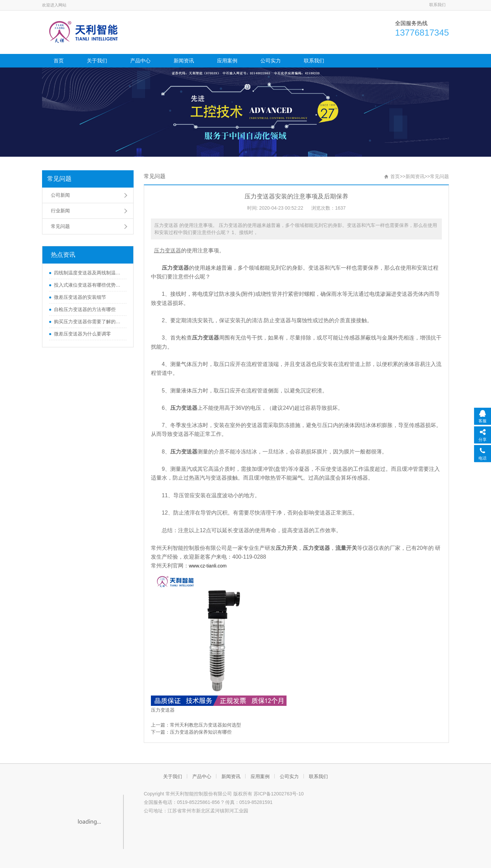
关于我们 (97, 61)
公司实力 (271, 61)
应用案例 (227, 61)
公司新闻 (60, 195)
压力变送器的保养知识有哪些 (201, 732)
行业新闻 (60, 211)
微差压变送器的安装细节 (80, 297)
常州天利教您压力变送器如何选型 (205, 725)
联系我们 (437, 5)
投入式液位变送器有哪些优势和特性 (89, 285)
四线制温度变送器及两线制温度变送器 (89, 273)
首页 (59, 61)
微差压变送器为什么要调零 (82, 334)
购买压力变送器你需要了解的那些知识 (89, 322)
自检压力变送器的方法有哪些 (85, 309)
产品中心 (140, 61)
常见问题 (59, 179)
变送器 (168, 710)
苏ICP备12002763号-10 (279, 794)
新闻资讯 (184, 61)
